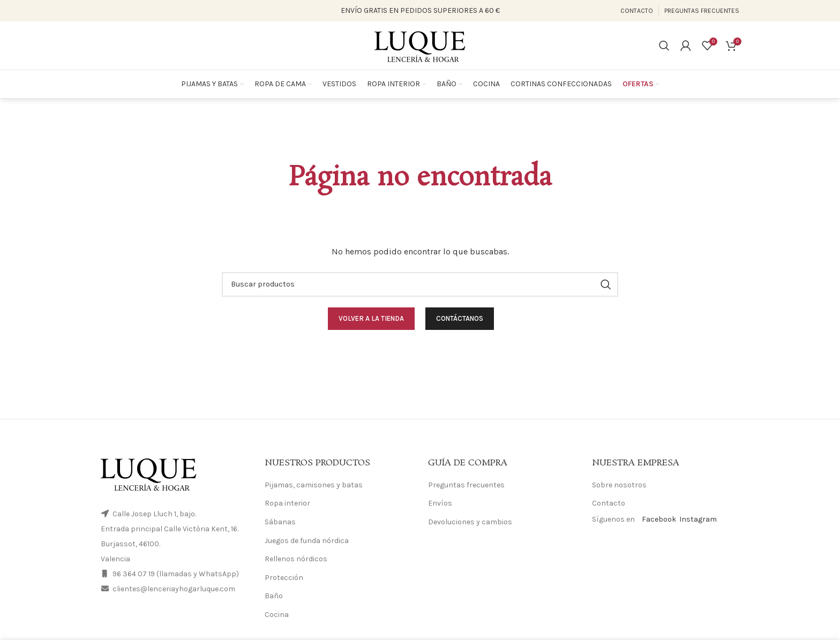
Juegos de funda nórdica (307, 541)
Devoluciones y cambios (470, 522)
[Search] (664, 46)
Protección (284, 578)
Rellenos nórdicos (296, 559)
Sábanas (280, 522)
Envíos (440, 503)
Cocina (277, 615)
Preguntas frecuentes (466, 485)
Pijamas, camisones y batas (314, 485)
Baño (274, 596)
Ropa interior (287, 503)
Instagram (698, 519)
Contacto (609, 503)
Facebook (659, 519)
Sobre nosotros (619, 485)
